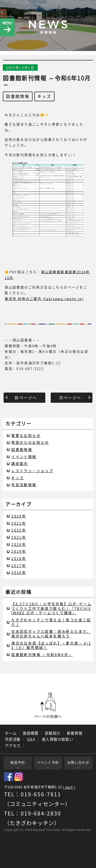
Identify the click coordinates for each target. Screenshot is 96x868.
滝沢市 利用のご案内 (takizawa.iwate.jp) (44, 299)
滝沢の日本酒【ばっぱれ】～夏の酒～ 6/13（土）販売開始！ (51, 645)
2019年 (19, 551)
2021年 (19, 537)
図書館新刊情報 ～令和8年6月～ (42, 655)
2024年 (19, 516)
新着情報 (75, 733)
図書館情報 (18, 96)
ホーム (11, 733)
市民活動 (13, 739)
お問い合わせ (78, 762)
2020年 (19, 544)
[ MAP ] (69, 788)
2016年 (19, 572)
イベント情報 (24, 457)
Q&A (31, 739)
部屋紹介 (53, 733)
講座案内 (20, 463)
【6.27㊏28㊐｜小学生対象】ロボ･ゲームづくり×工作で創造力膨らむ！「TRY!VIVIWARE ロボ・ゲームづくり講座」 (51, 608)
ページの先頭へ (48, 706)
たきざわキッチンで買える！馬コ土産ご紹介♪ (51, 622)
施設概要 (31, 733)
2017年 (19, 565)
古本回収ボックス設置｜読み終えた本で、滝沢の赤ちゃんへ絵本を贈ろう (51, 634)
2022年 (19, 530)
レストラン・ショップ (32, 471)
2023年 (19, 523)
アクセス (13, 746)
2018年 (19, 558)
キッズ (44, 96)
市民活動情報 (24, 485)
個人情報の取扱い (58, 739)
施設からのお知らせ (30, 442)
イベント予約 (48, 762)
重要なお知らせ (26, 435)
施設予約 (18, 762)
